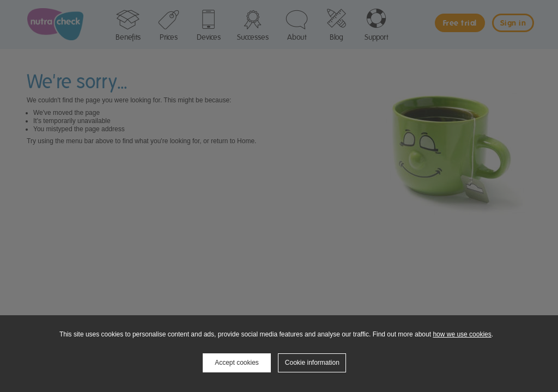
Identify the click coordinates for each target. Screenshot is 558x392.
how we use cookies (462, 334)
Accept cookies (237, 363)
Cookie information (312, 363)
